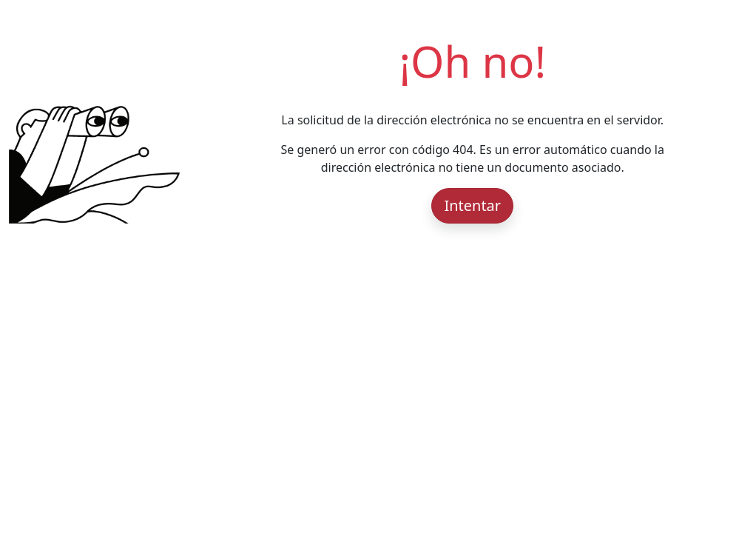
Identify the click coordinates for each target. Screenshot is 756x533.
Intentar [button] (472, 205)
